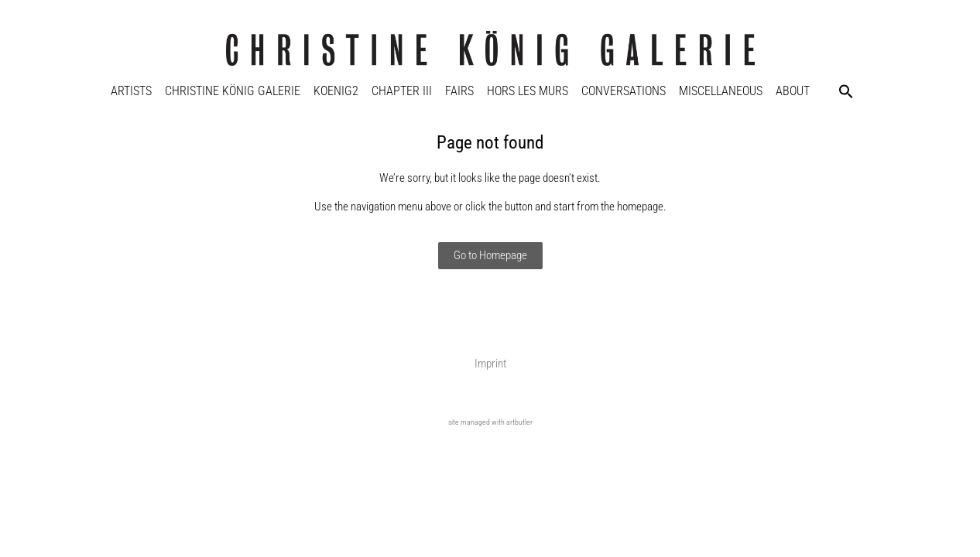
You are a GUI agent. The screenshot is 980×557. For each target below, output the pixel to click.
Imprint (490, 364)
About (793, 91)
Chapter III (402, 91)
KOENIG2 (336, 91)
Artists (131, 91)
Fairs (459, 91)
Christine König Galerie (233, 91)
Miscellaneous (721, 91)
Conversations (624, 91)
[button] (846, 91)
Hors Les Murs (528, 91)
